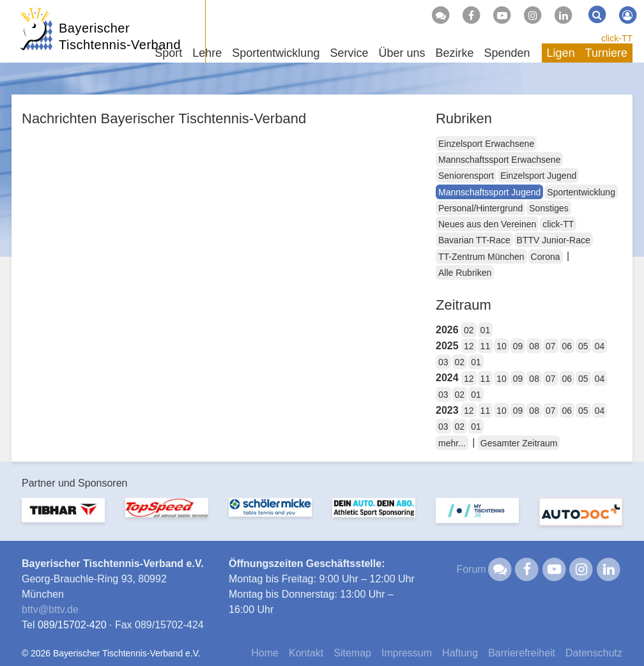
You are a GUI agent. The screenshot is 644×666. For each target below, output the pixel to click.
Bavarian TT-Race (474, 240)
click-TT (617, 38)
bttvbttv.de (50, 609)
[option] (63, 518)
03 (443, 362)
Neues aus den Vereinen (487, 224)
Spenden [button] (507, 53)
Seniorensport (466, 176)
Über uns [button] (402, 53)
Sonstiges (548, 208)
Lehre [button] (207, 53)
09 (518, 346)
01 (486, 330)
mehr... (452, 443)
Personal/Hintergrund (480, 208)
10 (502, 346)
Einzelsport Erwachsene (486, 144)
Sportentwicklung (581, 192)
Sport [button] (168, 53)
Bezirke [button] (454, 53)
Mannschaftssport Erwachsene (499, 160)
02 (469, 330)
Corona (546, 257)
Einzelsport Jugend (538, 176)
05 (583, 346)
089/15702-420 (72, 625)
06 (567, 346)
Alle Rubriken (465, 273)
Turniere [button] (606, 53)
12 (469, 346)
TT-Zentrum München (481, 257)
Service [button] (349, 53)
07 (551, 346)
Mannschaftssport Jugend (489, 192)
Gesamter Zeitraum (519, 443)
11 (486, 346)
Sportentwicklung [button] (276, 53)
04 (600, 346)
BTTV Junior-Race (554, 240)
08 (534, 346)
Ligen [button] (561, 53)
